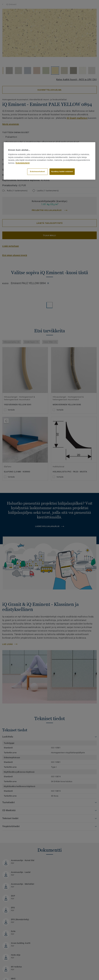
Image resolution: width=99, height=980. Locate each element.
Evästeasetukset (37, 171)
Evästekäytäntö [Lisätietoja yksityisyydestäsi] (23, 163)
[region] (50, 161)
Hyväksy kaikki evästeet (62, 171)
